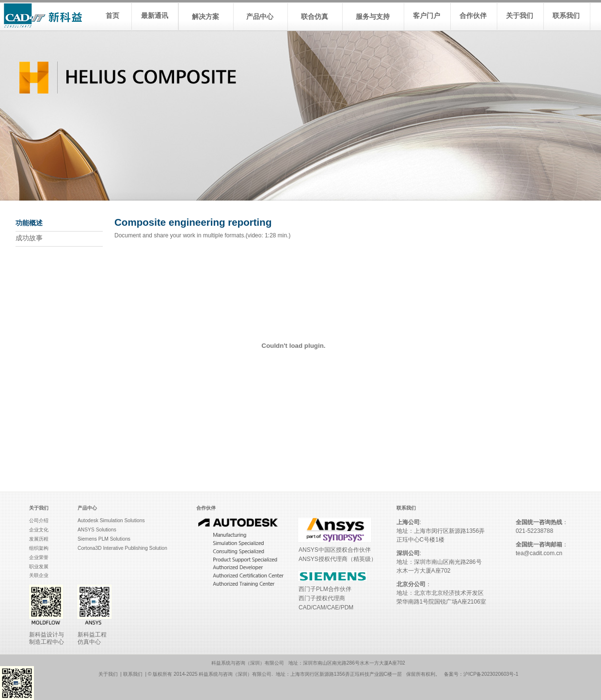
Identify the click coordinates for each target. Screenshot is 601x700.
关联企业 (39, 575)
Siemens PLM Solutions (104, 539)
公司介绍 (39, 521)
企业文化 (39, 530)
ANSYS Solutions (97, 530)
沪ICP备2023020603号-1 (491, 674)
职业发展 (39, 567)
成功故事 (29, 238)
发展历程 (39, 539)
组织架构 (39, 548)
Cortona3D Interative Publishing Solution (122, 548)
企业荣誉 (39, 557)
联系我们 (133, 674)
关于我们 (108, 674)
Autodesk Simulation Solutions (111, 521)
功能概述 (29, 223)
